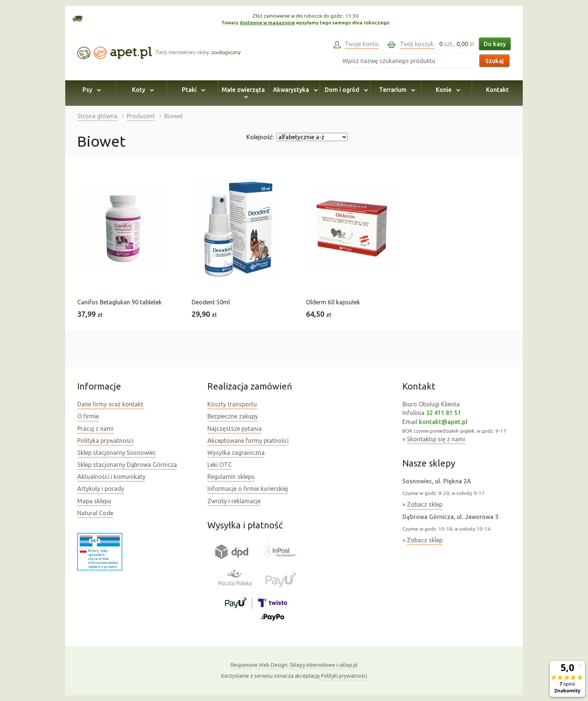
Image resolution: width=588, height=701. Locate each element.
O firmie (88, 416)
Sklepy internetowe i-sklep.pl (294, 665)
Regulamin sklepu (231, 477)
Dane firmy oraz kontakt (110, 404)
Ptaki (192, 90)
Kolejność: (260, 137)
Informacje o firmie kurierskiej (248, 489)
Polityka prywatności (105, 441)
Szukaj (494, 61)
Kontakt (497, 90)
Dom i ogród (345, 90)
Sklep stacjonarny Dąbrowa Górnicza (127, 465)
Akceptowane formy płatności (248, 441)
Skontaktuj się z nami (436, 439)
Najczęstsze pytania (235, 429)
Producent (141, 116)
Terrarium (396, 90)
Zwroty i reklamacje (234, 501)
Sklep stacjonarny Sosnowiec (117, 453)
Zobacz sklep (425, 504)
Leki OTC (220, 465)
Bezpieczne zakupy (233, 416)
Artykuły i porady (101, 489)
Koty (142, 90)
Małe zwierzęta (243, 93)
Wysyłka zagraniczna (236, 453)
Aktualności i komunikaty (111, 477)
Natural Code (95, 513)
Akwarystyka (294, 90)
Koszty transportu (232, 404)
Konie (447, 90)
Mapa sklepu (94, 501)
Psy (91, 90)
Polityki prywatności (344, 676)
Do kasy (495, 44)
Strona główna (97, 116)
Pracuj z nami (95, 429)
